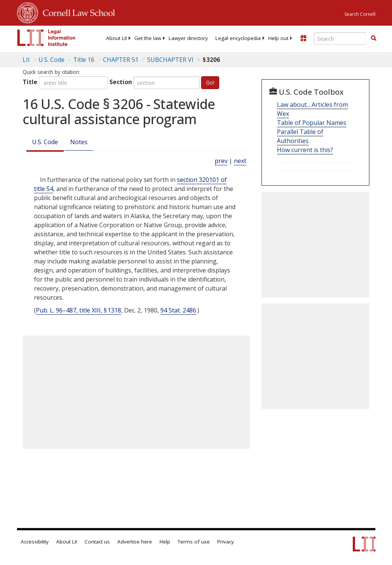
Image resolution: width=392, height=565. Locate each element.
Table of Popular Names (312, 123)
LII (26, 60)
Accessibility (35, 542)
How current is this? (305, 150)
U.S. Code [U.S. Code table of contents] (51, 60)
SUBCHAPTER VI (170, 60)
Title (30, 82)
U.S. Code (45, 142)
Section (121, 82)
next (240, 161)
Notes (79, 142)
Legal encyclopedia (238, 38)
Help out (278, 38)
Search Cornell (360, 14)
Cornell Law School (77, 12)
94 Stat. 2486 (178, 310)
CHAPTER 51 (121, 60)
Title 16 (84, 60)
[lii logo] (46, 38)
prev (221, 161)
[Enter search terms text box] (340, 38)
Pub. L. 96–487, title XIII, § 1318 (78, 310)
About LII (116, 38)
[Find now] (374, 38)
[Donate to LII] (303, 38)
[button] (374, 38)
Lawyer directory (188, 38)
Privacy (226, 542)
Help (165, 542)
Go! (210, 82)
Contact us (97, 542)
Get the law (148, 38)
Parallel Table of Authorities (300, 136)
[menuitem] (116, 38)
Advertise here (135, 542)
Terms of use (194, 542)
